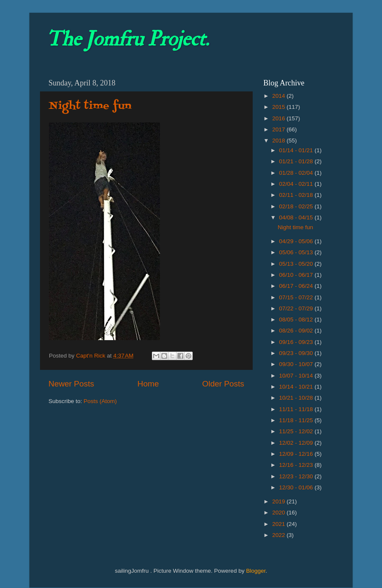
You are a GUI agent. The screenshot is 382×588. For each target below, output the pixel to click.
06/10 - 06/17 (297, 275)
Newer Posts (71, 384)
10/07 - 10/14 (297, 376)
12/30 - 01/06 (297, 487)
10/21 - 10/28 (297, 398)
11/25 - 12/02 (297, 431)
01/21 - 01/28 (297, 161)
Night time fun (90, 106)
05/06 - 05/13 (297, 252)
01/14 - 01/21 (297, 150)
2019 (279, 501)
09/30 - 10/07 (297, 364)
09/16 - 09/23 (297, 342)
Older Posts (223, 384)
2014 (279, 96)
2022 (279, 535)
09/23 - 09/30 (297, 353)
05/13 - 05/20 (297, 264)
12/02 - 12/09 (297, 443)
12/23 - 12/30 (297, 476)
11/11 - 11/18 (297, 409)
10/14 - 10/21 (297, 387)
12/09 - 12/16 (297, 454)
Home (148, 384)
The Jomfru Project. (128, 39)
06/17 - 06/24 (297, 286)
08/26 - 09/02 (297, 331)
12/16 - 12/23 (297, 465)
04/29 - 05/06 (297, 241)
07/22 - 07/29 (297, 308)
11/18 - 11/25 (297, 420)
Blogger (256, 571)
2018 (279, 141)
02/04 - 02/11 (297, 184)
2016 (279, 118)
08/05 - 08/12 (297, 320)
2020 (279, 513)
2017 (279, 129)
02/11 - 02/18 (297, 195)
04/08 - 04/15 (297, 217)
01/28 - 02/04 (297, 173)
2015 (279, 107)
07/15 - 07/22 (297, 297)
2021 (279, 524)
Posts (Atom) (100, 401)
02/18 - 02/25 (297, 206)
